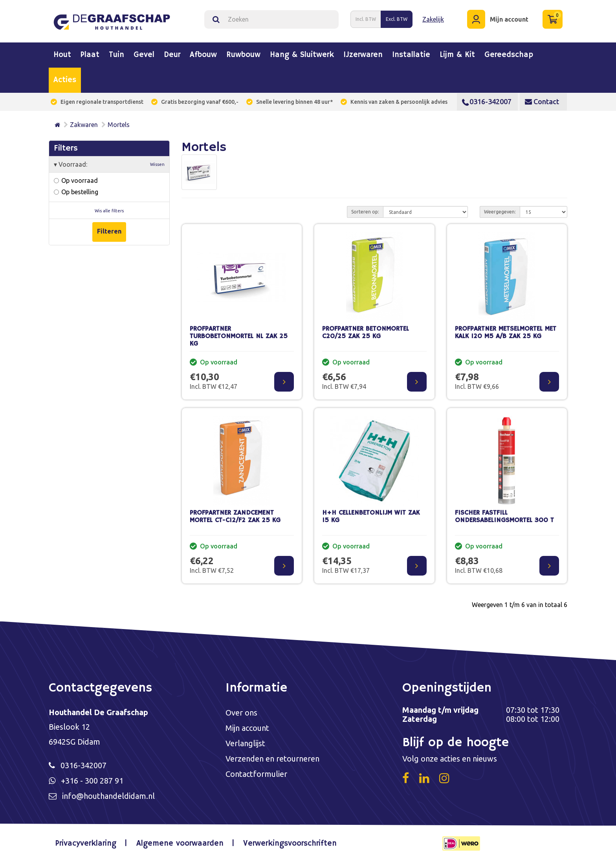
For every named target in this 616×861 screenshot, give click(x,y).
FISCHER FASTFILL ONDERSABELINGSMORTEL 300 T (504, 517)
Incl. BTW (366, 19)
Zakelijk (433, 19)
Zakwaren (84, 125)
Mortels (119, 125)
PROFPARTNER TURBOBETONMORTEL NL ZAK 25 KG (239, 336)
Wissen (157, 164)
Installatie (411, 55)
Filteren (109, 231)
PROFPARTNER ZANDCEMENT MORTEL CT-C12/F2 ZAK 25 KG (235, 517)
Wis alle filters (109, 211)
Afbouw (203, 55)
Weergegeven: (500, 212)
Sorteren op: (365, 212)
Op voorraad (76, 180)
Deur (172, 55)
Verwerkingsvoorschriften (290, 844)
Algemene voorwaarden (180, 844)
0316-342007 (487, 101)
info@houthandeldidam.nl (108, 796)
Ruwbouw (243, 55)
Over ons (241, 713)
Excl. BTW (397, 19)
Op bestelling (76, 192)
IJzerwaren (363, 55)
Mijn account (247, 728)
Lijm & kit (457, 55)
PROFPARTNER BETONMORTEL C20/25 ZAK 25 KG (366, 333)
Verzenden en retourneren (272, 759)
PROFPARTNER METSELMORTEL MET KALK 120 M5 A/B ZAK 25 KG (506, 333)
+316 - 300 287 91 (92, 781)
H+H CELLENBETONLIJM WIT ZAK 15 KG (371, 517)
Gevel (144, 55)
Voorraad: (109, 164)
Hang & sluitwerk (302, 55)
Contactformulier (256, 774)
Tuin (116, 55)
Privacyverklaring (86, 844)
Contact (542, 101)
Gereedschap (509, 55)
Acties (65, 80)
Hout (62, 55)
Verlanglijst (245, 743)
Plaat (90, 55)
